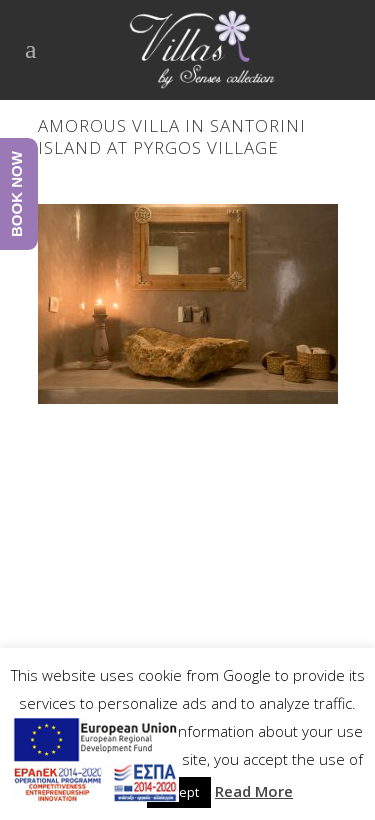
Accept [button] (179, 792)
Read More (254, 791)
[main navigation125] (94, 763)
